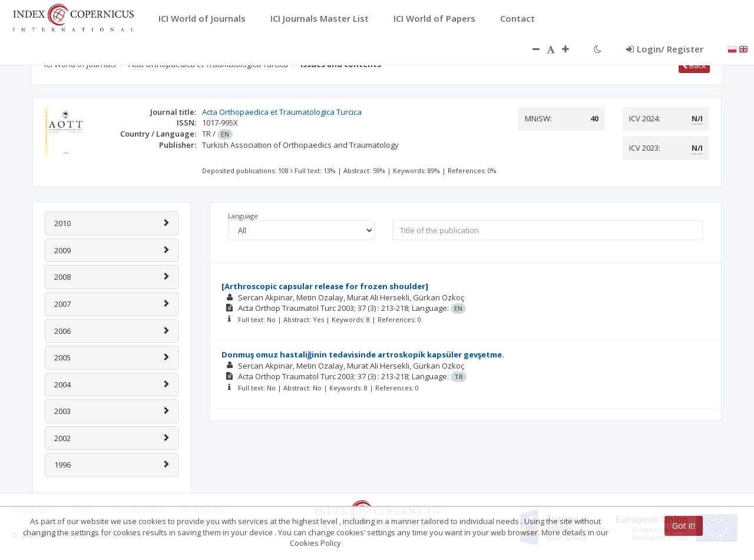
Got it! (684, 526)
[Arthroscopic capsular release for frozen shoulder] (325, 286)
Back (694, 65)
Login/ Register (665, 49)
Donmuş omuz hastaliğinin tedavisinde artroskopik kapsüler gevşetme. (363, 354)
